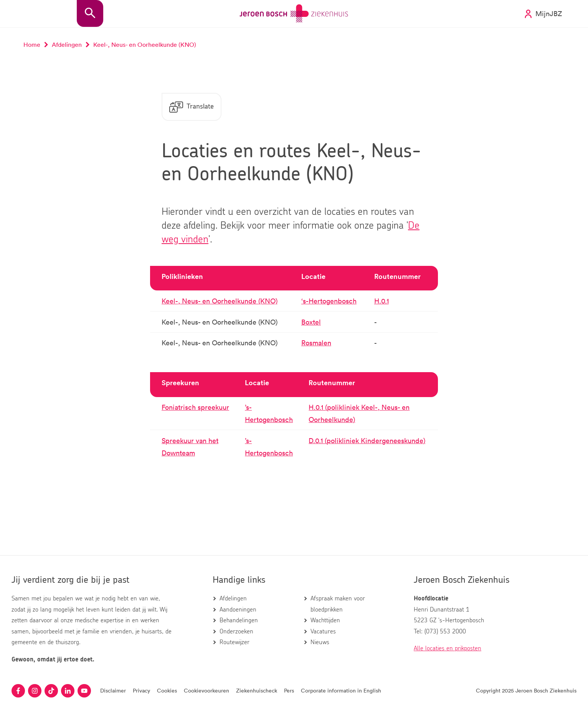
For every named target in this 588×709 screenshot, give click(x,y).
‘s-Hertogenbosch (329, 301)
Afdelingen (233, 599)
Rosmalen (316, 343)
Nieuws (320, 642)
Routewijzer (235, 642)
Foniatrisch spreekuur (195, 407)
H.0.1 (382, 301)
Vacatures (323, 632)
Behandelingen (239, 620)
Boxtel (311, 322)
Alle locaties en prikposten (448, 648)
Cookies (167, 690)
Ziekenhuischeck (257, 690)
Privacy (141, 690)
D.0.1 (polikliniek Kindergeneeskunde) (367, 440)
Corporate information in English (341, 690)
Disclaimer (113, 690)
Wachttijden (325, 620)
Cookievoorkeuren (206, 690)
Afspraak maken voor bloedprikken (338, 604)
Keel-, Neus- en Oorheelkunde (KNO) (220, 301)
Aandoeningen (238, 610)
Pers (289, 690)
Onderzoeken (236, 632)
